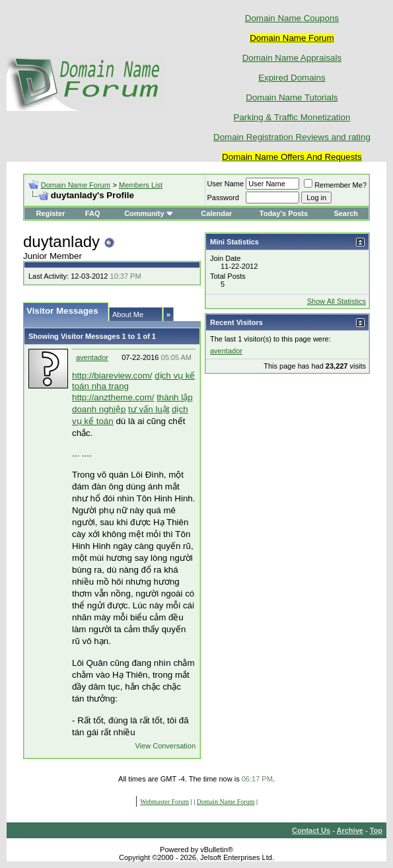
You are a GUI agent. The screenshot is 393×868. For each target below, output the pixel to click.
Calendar (216, 213)
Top (376, 830)
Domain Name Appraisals (292, 58)
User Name (226, 184)
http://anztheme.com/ (113, 397)
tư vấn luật (149, 409)
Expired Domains (292, 78)
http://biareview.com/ (112, 376)
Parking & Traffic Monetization (292, 117)
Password (223, 198)
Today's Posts (284, 213)
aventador (92, 357)
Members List (141, 185)
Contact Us (311, 830)
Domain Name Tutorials (292, 97)
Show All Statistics (337, 301)
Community (149, 213)
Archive (350, 830)
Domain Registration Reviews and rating (292, 137)
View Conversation (165, 746)
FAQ (93, 213)
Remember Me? (335, 185)
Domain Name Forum (76, 185)
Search (346, 213)
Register (50, 213)
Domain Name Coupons (292, 18)
